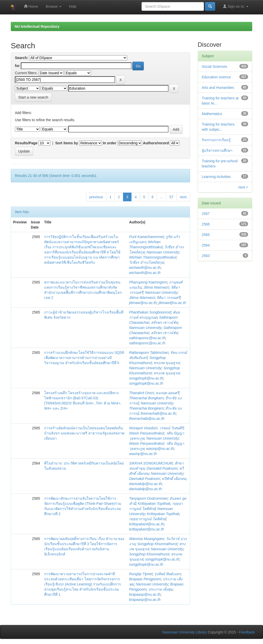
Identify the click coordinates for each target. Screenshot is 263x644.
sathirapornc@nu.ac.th (147, 338)
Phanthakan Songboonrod (150, 312)
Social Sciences (215, 67)
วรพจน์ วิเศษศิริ (171, 428)
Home (31, 6)
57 (171, 197)
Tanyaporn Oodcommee (148, 498)
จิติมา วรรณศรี (168, 298)
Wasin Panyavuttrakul (147, 433)
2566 (206, 224)
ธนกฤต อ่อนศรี (167, 393)
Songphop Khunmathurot (157, 544)
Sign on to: (236, 6)
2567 (206, 214)
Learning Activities (216, 177)
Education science (217, 77)
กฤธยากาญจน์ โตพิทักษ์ (148, 519)
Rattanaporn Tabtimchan (149, 353)
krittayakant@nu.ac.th (147, 524)
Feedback (247, 632)
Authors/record (156, 143)
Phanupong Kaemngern (148, 282)
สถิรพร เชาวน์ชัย (165, 323)
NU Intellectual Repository (37, 26)
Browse (54, 6)
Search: (21, 58)
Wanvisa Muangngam (147, 539)
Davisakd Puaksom (162, 468)
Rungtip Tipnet (141, 574)
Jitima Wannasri (156, 287)
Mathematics (212, 114)
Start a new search (33, 97)
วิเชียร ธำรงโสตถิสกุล (147, 262)
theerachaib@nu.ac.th (158, 413)
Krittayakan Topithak (154, 504)
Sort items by (67, 143)
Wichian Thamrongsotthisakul (153, 257)
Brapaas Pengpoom (145, 579)
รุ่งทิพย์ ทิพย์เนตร (168, 574)
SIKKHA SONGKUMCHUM (151, 463)
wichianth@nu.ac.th (145, 268)
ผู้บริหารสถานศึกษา (217, 150)
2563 (206, 256)
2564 (206, 245)
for (17, 66)
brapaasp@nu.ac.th (145, 594)
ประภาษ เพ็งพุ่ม (161, 589)
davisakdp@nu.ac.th (145, 484)
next (183, 197)
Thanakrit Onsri (142, 393)
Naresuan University (163, 252)
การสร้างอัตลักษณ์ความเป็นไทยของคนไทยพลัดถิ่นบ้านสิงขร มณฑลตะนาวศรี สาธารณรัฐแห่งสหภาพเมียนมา (84, 433)
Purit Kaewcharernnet (147, 237)
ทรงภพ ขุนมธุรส (167, 363)
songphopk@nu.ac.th (146, 378)
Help (73, 6)
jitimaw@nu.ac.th (143, 303)
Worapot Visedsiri (143, 428)
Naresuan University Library (185, 632)
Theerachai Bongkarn (146, 398)
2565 (206, 235)
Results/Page (26, 143)
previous (96, 197)
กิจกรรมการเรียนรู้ (216, 140)
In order (110, 143)
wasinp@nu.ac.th (160, 449)
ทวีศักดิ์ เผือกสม (174, 479)
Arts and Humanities (218, 88)
